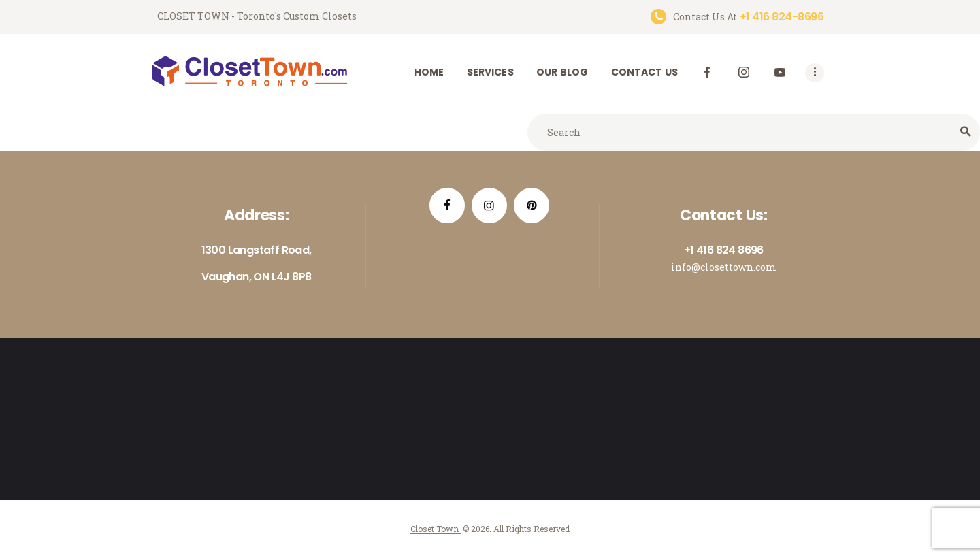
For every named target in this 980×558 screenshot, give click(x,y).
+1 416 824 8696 (724, 250)
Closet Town (436, 529)
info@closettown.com (724, 267)
